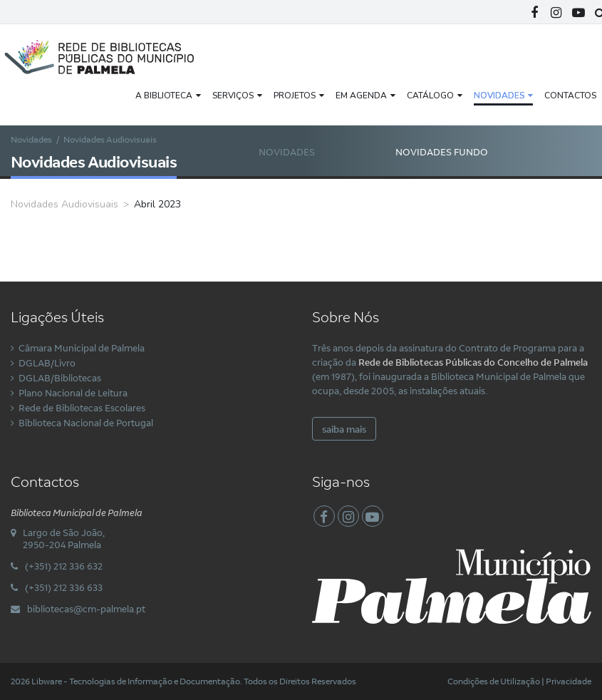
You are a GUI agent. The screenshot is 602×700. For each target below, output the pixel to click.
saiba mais (344, 429)
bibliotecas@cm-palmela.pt (86, 609)
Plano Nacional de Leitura (73, 393)
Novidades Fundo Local (442, 166)
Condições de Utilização (494, 681)
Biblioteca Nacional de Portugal (86, 423)
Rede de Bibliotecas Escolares (82, 408)
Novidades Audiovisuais (293, 166)
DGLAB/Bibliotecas (60, 378)
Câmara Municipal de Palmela (82, 348)
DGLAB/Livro (47, 363)
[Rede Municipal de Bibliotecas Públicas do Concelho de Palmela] (110, 56)
